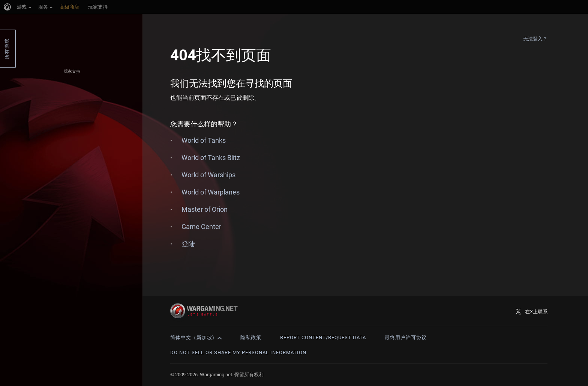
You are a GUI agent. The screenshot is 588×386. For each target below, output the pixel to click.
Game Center (201, 227)
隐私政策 (251, 337)
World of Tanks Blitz (211, 158)
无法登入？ (535, 39)
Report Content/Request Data (323, 337)
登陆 (188, 244)
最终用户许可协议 (406, 337)
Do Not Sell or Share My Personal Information (238, 352)
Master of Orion (205, 209)
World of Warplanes (211, 192)
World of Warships (208, 175)
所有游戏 (7, 49)
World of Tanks (204, 140)
